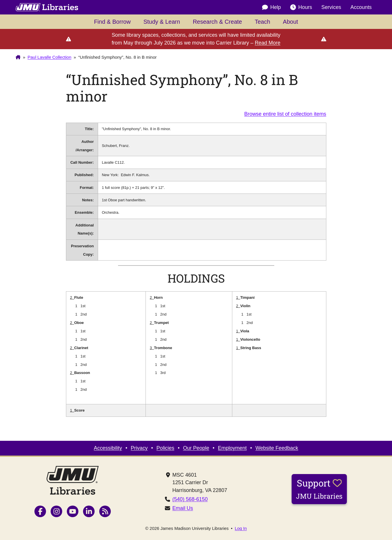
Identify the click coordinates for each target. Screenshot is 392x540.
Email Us (183, 508)
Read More (268, 43)
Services (331, 7)
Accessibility (108, 448)
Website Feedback (277, 448)
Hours (301, 7)
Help (272, 7)
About (290, 22)
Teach (262, 22)
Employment (232, 448)
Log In (241, 529)
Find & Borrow (112, 22)
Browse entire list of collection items (285, 114)
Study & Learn (162, 22)
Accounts (361, 7)
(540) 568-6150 (190, 499)
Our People (196, 448)
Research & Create (217, 22)
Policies (165, 448)
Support (319, 489)
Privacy (139, 448)
